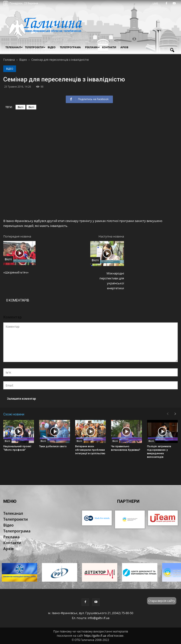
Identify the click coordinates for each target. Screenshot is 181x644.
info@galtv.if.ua (99, 618)
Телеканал (14, 47)
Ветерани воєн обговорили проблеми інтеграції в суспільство (90, 450)
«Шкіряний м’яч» (16, 272)
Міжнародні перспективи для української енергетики (112, 281)
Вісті (21, 107)
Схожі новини (14, 414)
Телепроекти (35, 47)
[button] (172, 50)
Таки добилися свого (53, 446)
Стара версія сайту (162, 601)
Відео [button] (52, 47)
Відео (10, 69)
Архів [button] (124, 47)
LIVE (157, 3)
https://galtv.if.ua (95, 636)
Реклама (93, 47)
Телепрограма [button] (70, 47)
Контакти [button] (109, 47)
